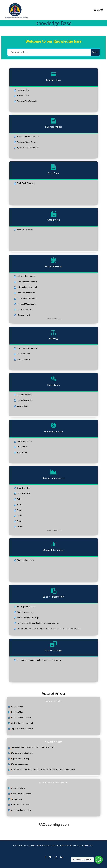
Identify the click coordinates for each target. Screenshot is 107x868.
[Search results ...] (49, 52)
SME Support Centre (62, 846)
